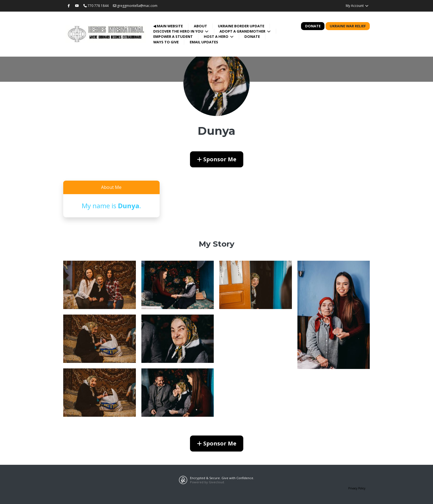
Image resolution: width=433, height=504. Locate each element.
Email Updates (204, 42)
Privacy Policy (357, 488)
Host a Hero (216, 36)
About (200, 26)
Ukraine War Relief (348, 26)
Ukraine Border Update (241, 26)
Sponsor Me (217, 159)
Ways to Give (166, 42)
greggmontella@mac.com (135, 6)
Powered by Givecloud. (207, 482)
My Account (357, 6)
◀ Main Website (168, 26)
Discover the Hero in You (179, 31)
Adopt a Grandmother (243, 31)
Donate (252, 36)
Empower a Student (173, 36)
